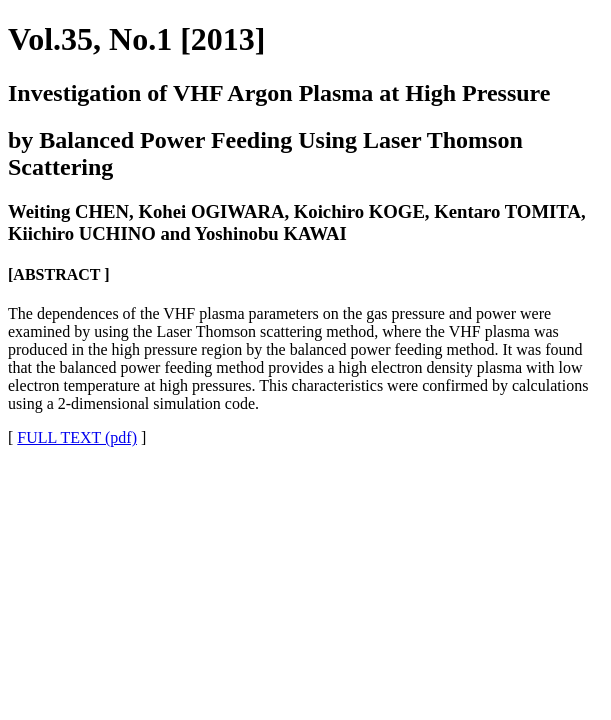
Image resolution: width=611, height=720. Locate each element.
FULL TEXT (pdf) (77, 437)
